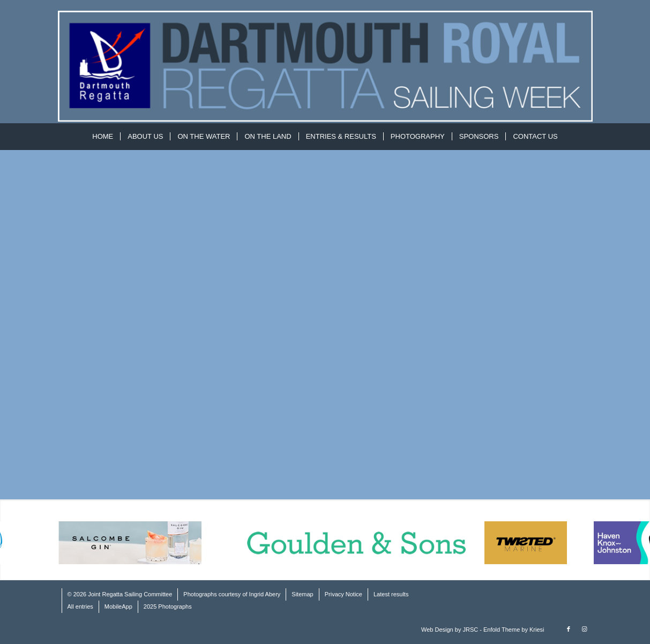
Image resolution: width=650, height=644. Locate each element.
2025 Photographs (168, 606)
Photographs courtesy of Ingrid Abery (232, 594)
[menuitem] (103, 137)
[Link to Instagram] (585, 629)
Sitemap (302, 594)
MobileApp (118, 606)
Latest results (391, 594)
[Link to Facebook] (569, 629)
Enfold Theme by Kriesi (514, 630)
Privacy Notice (343, 594)
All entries (80, 606)
